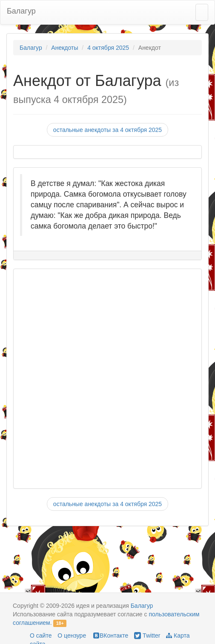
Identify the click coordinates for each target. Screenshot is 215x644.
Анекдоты (64, 48)
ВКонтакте (110, 635)
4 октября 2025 (108, 48)
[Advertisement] (103, 379)
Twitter (147, 635)
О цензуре (72, 635)
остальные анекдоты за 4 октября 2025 (107, 130)
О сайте (41, 635)
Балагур (21, 11)
